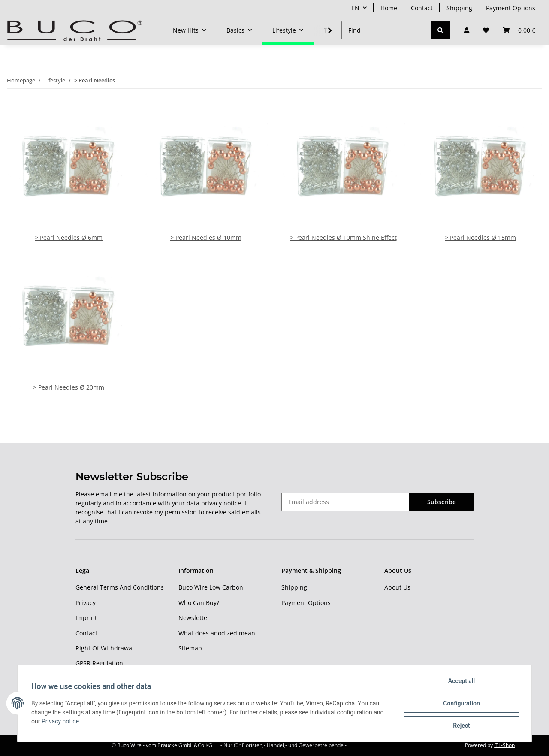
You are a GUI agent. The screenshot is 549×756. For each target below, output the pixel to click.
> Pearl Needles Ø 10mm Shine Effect (343, 237)
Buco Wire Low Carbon (211, 587)
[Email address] (345, 502)
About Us (397, 587)
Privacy (86, 603)
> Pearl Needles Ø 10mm (206, 237)
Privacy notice (60, 721)
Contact (422, 8)
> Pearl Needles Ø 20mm (69, 387)
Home (389, 8)
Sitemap (190, 648)
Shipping (459, 8)
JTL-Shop (504, 745)
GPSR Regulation (99, 663)
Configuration (461, 703)
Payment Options (511, 8)
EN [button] (355, 8)
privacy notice (221, 503)
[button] (467, 30)
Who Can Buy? (199, 603)
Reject (462, 726)
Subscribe (442, 502)
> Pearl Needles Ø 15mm (480, 237)
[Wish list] (486, 30)
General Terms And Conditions (120, 587)
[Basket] (519, 30)
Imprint (86, 618)
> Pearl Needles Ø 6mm (69, 237)
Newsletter (194, 618)
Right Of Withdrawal (105, 648)
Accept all (462, 681)
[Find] (386, 30)
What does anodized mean (217, 633)
